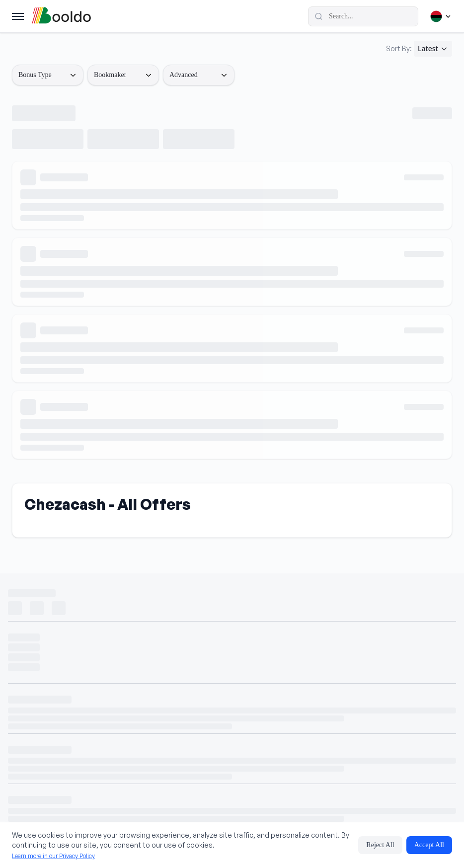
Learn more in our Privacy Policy (53, 856)
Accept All (429, 845)
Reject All (380, 845)
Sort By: (399, 48)
